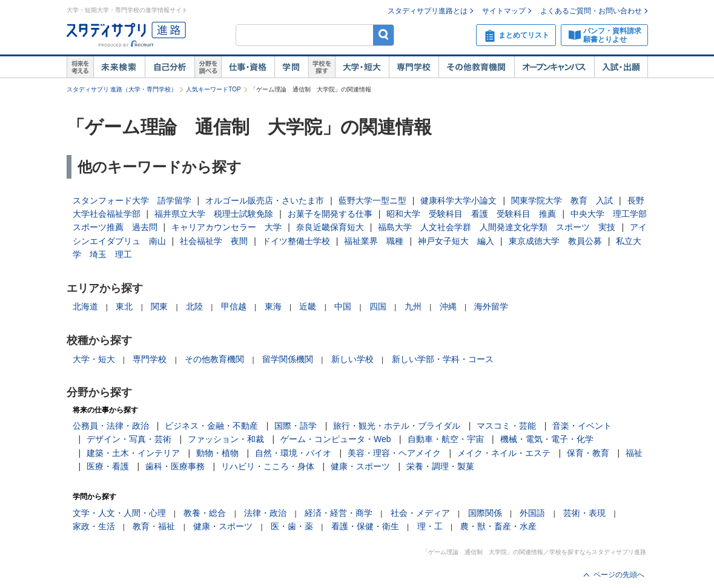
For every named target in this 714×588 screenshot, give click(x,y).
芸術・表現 (584, 513)
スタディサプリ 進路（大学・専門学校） (122, 89)
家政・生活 (94, 526)
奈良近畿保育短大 (330, 227)
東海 (273, 306)
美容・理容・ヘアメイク (394, 453)
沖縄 (448, 306)
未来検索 (119, 67)
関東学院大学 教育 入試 (562, 200)
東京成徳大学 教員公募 (555, 241)
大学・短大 (362, 67)
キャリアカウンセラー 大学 (226, 227)
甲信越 (234, 306)
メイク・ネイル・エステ (504, 453)
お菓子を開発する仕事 (330, 214)
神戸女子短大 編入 (456, 241)
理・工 (430, 526)
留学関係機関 (288, 359)
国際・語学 (296, 426)
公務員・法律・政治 (111, 426)
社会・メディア (420, 513)
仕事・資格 (248, 67)
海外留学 (491, 306)
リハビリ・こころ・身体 (268, 466)
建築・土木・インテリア (133, 453)
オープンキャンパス (554, 67)
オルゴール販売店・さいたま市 (265, 200)
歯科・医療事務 (175, 466)
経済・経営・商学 (339, 513)
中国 (343, 306)
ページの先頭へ (619, 575)
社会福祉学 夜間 (214, 241)
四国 (378, 306)
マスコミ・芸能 (506, 426)
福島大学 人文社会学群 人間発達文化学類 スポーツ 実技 (497, 227)
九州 (413, 306)
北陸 (194, 306)
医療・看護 (108, 466)
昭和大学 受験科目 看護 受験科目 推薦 (471, 214)
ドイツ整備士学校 (296, 241)
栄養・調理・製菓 (440, 466)
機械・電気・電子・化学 (547, 439)
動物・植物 (217, 453)
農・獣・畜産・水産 (498, 526)
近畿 (308, 306)
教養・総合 (205, 513)
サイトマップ (504, 11)
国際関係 (485, 513)
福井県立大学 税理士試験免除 (214, 214)
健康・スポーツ (360, 466)
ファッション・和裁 (226, 439)
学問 (291, 67)
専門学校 (414, 67)
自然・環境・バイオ (293, 453)
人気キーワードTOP (213, 89)
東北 (124, 306)
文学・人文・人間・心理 (119, 513)
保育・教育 (588, 453)
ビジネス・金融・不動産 (211, 426)
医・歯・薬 (292, 526)
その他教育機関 (476, 67)
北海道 (85, 306)
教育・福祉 (154, 526)
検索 (384, 35)
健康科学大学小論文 (458, 200)
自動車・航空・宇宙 (446, 439)
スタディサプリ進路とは (428, 11)
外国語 (532, 513)
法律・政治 (265, 513)
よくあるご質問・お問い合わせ (591, 11)
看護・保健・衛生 (365, 526)
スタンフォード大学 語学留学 (132, 200)
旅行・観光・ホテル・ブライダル (397, 426)
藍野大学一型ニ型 (372, 200)
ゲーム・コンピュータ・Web (336, 439)
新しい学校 (352, 359)
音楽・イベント (582, 426)
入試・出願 (621, 67)
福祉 (634, 453)
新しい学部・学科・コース (443, 359)
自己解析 (170, 67)
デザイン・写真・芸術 (129, 439)
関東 (159, 306)
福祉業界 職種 (374, 241)
